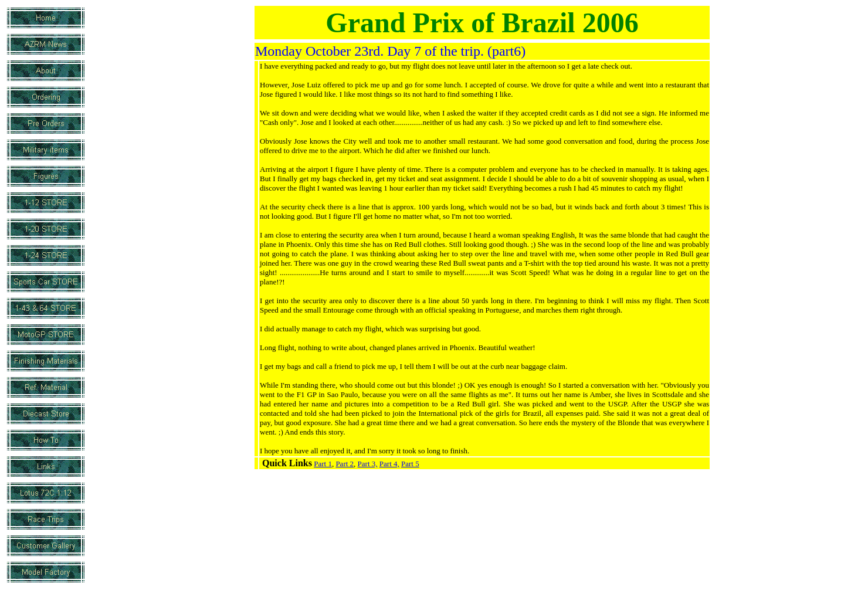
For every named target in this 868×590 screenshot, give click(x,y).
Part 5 (410, 464)
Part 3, (368, 464)
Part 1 (323, 464)
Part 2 (345, 464)
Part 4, (389, 464)
